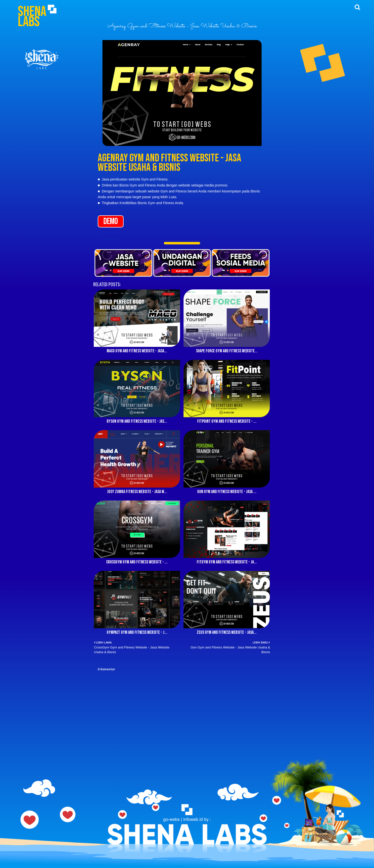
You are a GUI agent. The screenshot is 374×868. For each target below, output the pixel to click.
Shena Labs (32, 17)
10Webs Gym (111, 239)
